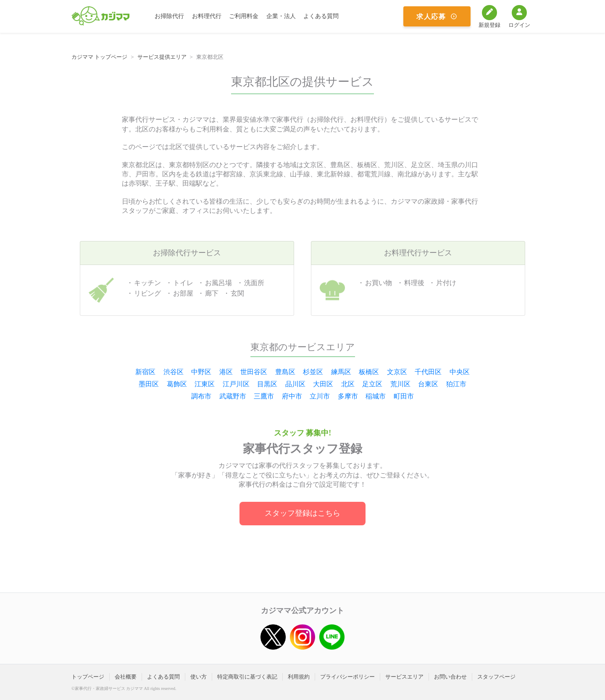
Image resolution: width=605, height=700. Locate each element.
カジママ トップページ (99, 57)
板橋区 (369, 372)
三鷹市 (264, 396)
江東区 (205, 384)
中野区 (201, 372)
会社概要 (126, 677)
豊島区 (285, 372)
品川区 (295, 384)
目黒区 (267, 384)
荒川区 (400, 384)
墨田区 (149, 384)
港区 (226, 372)
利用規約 (299, 677)
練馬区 (341, 372)
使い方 (199, 677)
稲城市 (376, 396)
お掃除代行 (169, 16)
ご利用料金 (244, 16)
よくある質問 (321, 16)
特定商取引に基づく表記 (247, 677)
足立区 (372, 384)
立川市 (320, 396)
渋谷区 (174, 372)
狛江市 (456, 384)
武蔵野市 (233, 396)
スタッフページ (496, 677)
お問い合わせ (450, 677)
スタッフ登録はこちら (302, 513)
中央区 (460, 372)
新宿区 (145, 372)
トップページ (88, 677)
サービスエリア (404, 677)
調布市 (201, 396)
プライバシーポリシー (347, 677)
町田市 (404, 396)
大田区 (323, 384)
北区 (348, 384)
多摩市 (348, 396)
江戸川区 (236, 384)
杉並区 (313, 372)
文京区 (397, 372)
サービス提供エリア (162, 57)
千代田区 (428, 372)
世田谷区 (254, 372)
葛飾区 (177, 384)
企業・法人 (281, 16)
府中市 (292, 396)
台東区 (428, 384)
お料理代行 (207, 16)
